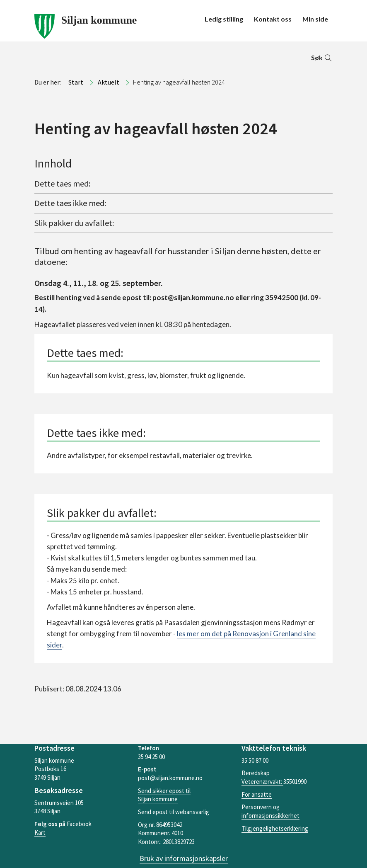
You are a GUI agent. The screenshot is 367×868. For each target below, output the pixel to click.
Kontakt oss (273, 19)
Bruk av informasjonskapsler (184, 858)
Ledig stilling (224, 19)
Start (76, 82)
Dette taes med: (62, 183)
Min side (315, 19)
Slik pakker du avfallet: (74, 223)
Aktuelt (109, 82)
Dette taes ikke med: (70, 203)
